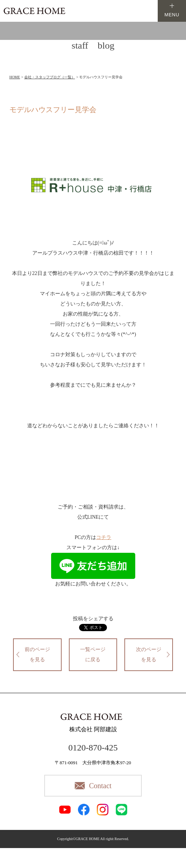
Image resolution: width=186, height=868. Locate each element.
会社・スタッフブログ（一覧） (50, 77)
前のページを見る (37, 655)
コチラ (104, 537)
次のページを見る (149, 655)
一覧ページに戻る (93, 655)
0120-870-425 (93, 748)
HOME (15, 77)
